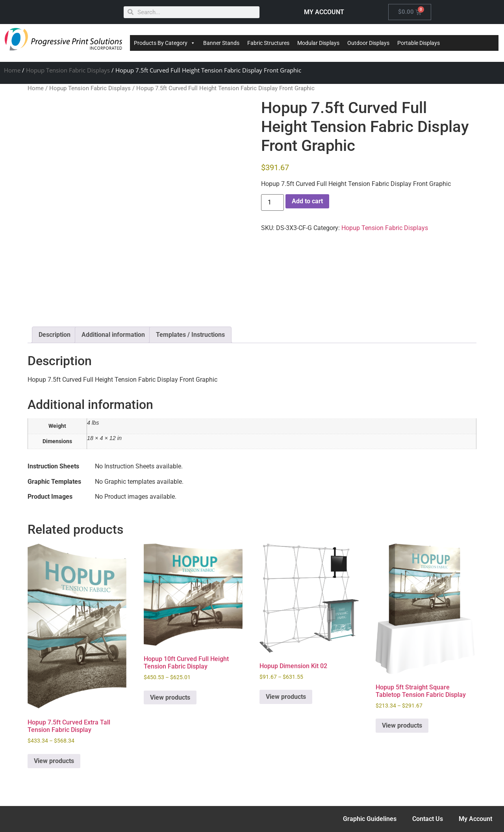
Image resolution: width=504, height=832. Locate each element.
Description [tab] (55, 335)
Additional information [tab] (113, 335)
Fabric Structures (268, 43)
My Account (475, 819)
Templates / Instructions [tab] (190, 335)
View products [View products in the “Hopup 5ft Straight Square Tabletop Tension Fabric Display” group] (402, 725)
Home (12, 70)
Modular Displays (318, 43)
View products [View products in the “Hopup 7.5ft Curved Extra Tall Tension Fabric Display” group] (54, 761)
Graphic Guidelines (370, 819)
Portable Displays (419, 43)
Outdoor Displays (368, 43)
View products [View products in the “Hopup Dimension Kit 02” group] (286, 697)
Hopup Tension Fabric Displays (68, 70)
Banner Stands (221, 43)
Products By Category (165, 43)
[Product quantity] (272, 202)
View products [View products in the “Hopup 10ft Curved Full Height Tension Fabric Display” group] (170, 697)
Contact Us (428, 819)
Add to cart (307, 201)
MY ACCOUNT (324, 12)
